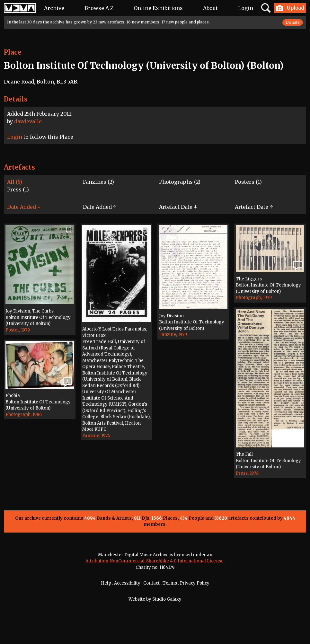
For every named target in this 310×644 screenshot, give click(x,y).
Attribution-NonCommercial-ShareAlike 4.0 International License (155, 561)
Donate (293, 22)
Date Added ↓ (24, 207)
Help (106, 583)
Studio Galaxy (167, 599)
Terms (170, 583)
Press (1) (18, 190)
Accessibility (127, 583)
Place (13, 52)
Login (246, 8)
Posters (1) (248, 182)
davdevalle (28, 121)
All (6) (15, 182)
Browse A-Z (99, 8)
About (210, 8)
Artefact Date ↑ (254, 207)
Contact (151, 583)
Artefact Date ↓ (178, 207)
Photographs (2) (180, 182)
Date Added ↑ (100, 207)
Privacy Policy (195, 583)
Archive (54, 8)
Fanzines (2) (98, 182)
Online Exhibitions (158, 8)
